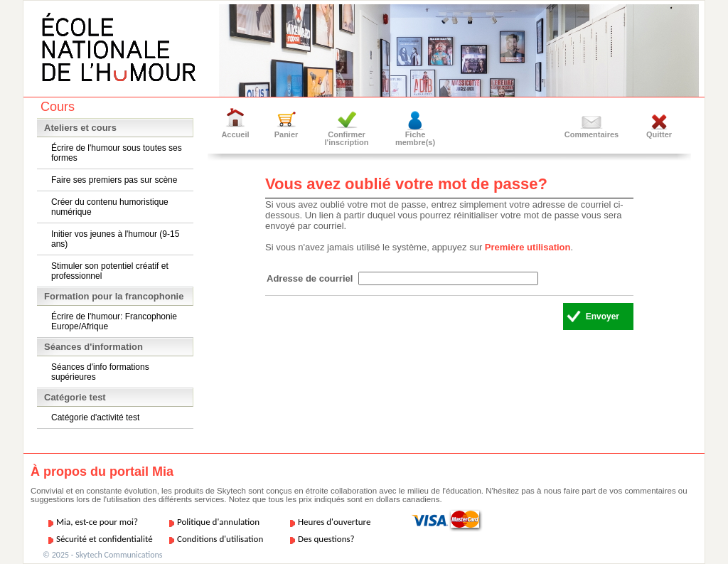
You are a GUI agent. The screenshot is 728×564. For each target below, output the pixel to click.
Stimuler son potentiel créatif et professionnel (110, 271)
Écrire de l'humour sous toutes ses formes (117, 153)
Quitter (659, 134)
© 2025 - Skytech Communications (102, 555)
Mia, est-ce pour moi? (97, 522)
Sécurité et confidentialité (105, 539)
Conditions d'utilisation (220, 539)
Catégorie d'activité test (95, 417)
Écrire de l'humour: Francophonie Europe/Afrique (114, 321)
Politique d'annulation (218, 522)
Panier (287, 134)
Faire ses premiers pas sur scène (114, 180)
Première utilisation (528, 247)
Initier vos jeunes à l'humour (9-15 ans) (115, 239)
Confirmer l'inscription (347, 138)
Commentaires (591, 134)
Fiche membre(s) (415, 138)
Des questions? (326, 539)
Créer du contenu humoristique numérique (110, 207)
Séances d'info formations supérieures (100, 372)
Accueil (235, 134)
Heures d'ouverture (334, 522)
